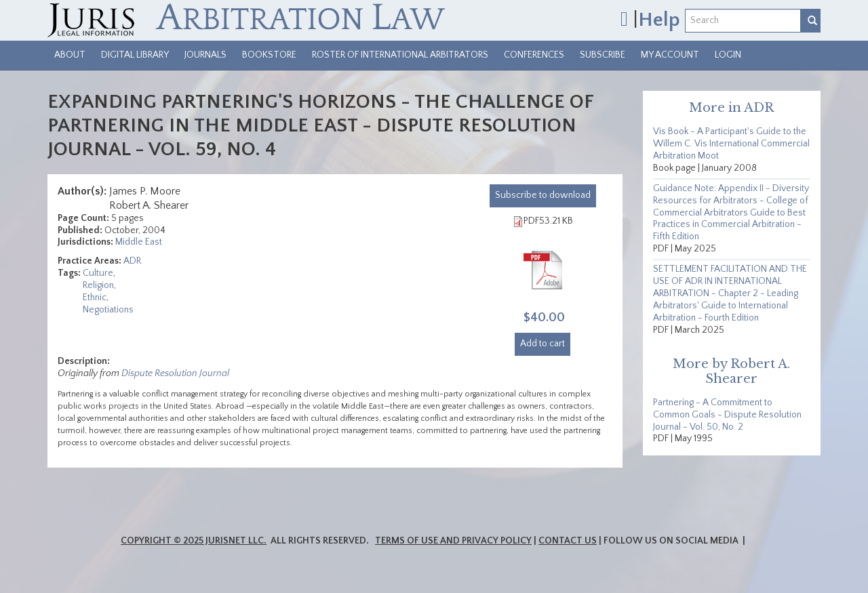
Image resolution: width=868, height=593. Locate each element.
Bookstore (269, 55)
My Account (670, 55)
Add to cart (542, 344)
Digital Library (135, 55)
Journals (205, 55)
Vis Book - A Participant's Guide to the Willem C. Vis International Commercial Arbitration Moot (731, 144)
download (543, 195)
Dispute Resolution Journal (175, 373)
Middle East (139, 242)
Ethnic (95, 298)
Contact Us (568, 541)
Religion (98, 285)
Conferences (534, 55)
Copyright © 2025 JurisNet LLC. (194, 541)
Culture (98, 273)
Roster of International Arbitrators (400, 55)
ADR (132, 261)
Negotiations (108, 310)
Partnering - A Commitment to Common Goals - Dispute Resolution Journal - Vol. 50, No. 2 (727, 415)
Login (728, 55)
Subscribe (603, 55)
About (70, 55)
